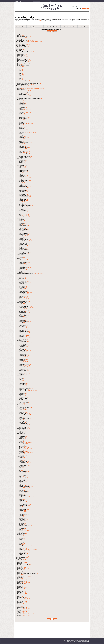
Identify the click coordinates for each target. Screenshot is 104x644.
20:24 (24, 403)
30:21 (37, 391)
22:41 (24, 155)
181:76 (28, 429)
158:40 (26, 601)
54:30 (27, 310)
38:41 (26, 374)
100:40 (30, 343)
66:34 (26, 368)
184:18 (23, 79)
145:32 (24, 560)
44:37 (26, 426)
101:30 (28, 451)
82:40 (28, 126)
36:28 (26, 222)
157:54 (25, 603)
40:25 (22, 125)
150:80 (24, 417)
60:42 (26, 320)
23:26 (25, 140)
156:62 (29, 61)
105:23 (29, 92)
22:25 (26, 337)
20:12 (24, 127)
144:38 (26, 594)
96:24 (27, 353)
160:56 (26, 562)
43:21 (28, 250)
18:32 (23, 224)
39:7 (22, 572)
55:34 (30, 350)
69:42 (28, 335)
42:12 (27, 354)
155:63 (29, 53)
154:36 (22, 604)
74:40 (29, 485)
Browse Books (52, 13)
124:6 (25, 524)
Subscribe (25, 13)
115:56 (32, 334)
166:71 (32, 85)
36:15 (28, 253)
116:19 (27, 153)
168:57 (30, 314)
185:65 (25, 584)
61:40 (26, 146)
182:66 (29, 576)
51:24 (25, 541)
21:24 (32, 388)
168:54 (27, 305)
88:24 (22, 470)
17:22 (27, 194)
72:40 (30, 415)
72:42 (25, 408)
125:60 (24, 108)
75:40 (24, 517)
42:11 (25, 174)
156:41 (32, 614)
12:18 (28, 495)
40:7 (24, 572)
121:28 (27, 86)
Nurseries (28, 44)
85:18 (26, 248)
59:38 (30, 306)
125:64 (27, 400)
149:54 (24, 289)
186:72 (23, 71)
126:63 (27, 527)
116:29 (28, 339)
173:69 (22, 615)
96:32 (24, 536)
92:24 (24, 114)
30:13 (24, 363)
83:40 (26, 116)
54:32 (26, 446)
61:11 (30, 310)
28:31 (25, 272)
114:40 (24, 295)
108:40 (25, 304)
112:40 (25, 136)
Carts (26, 43)
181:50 (25, 567)
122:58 (26, 327)
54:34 (25, 439)
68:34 (27, 140)
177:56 (23, 68)
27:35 (28, 282)
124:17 (30, 112)
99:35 (29, 322)
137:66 (25, 511)
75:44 (23, 39)
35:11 (23, 134)
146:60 (31, 419)
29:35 (31, 513)
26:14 (30, 240)
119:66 (30, 435)
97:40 (24, 316)
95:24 (30, 392)
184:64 (25, 600)
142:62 (28, 356)
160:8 (30, 81)
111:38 (34, 274)
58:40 (29, 469)
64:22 (29, 119)
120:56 (29, 267)
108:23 (26, 149)
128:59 (23, 545)
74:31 (24, 441)
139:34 (26, 598)
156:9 (24, 49)
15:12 (24, 348)
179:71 (39, 83)
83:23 (28, 509)
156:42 (25, 561)
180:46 (23, 78)
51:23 (29, 551)
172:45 (23, 580)
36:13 (27, 107)
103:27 (28, 313)
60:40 (26, 334)
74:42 (26, 330)
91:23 (25, 223)
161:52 (26, 571)
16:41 (23, 366)
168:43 (30, 40)
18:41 (26, 198)
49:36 (25, 523)
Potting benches (38, 42)
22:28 (25, 473)
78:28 (29, 132)
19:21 (26, 131)
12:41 (26, 129)
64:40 (26, 522)
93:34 (27, 542)
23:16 (32, 124)
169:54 (28, 608)
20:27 (25, 202)
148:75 (29, 158)
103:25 (29, 329)
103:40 (27, 352)
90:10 (28, 95)
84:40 (25, 238)
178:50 (26, 580)
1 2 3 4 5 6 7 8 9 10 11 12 (52, 31)
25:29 (26, 184)
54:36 (25, 361)
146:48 (22, 606)
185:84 (27, 422)
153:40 (25, 599)
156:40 (23, 73)
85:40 (25, 266)
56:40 (25, 237)
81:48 (24, 86)
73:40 (31, 156)
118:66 (29, 474)
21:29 (26, 103)
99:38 (26, 92)
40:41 (23, 483)
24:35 (23, 543)
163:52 (26, 577)
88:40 (26, 357)
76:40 (26, 366)
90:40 (27, 269)
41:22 (26, 488)
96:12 (28, 480)
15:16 (29, 124)
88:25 (25, 464)
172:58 (30, 106)
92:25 (24, 242)
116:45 (29, 550)
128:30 (22, 610)
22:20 (24, 110)
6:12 (27, 372)
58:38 (28, 294)
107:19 (28, 213)
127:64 (24, 410)
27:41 (31, 143)
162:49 (23, 74)
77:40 (29, 245)
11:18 (26, 124)
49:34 (30, 170)
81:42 (26, 548)
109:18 (39, 21)
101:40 (25, 122)
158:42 (25, 581)
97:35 (24, 185)
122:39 (28, 217)
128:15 (28, 465)
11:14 (32, 391)
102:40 (28, 324)
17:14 (25, 219)
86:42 (23, 460)
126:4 (23, 35)
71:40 (28, 315)
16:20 (23, 458)
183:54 (21, 579)
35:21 (30, 96)
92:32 (29, 148)
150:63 (25, 56)
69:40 (25, 335)
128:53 (36, 550)
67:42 (29, 424)
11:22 (26, 117)
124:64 (26, 358)
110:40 (27, 508)
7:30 (25, 252)
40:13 (26, 395)
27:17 (24, 488)
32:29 (27, 377)
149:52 (28, 290)
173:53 (23, 586)
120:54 (29, 421)
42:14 (27, 344)
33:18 (27, 130)
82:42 (29, 117)
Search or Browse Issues (38, 13)
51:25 (30, 178)
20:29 (27, 169)
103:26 (29, 338)
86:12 (29, 440)
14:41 (26, 216)
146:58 (28, 413)
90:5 (26, 38)
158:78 (27, 533)
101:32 (27, 443)
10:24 (24, 257)
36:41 (32, 503)
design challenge (40, 88)
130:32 (22, 611)
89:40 (27, 471)
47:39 (28, 47)
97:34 (28, 188)
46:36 (30, 110)
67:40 (28, 425)
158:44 (24, 570)
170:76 (25, 405)
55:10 (24, 116)
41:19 (31, 282)
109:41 (28, 261)
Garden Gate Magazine (27, 1)
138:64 (28, 410)
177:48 (24, 592)
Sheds (26, 557)
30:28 (29, 506)
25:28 (29, 198)
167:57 (24, 589)
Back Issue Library (37, 1)
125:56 (29, 243)
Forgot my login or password (84, 10)
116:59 (32, 550)
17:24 (22, 202)
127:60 (25, 411)
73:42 (26, 111)
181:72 (42, 98)
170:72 (28, 373)
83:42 (30, 197)
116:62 (29, 537)
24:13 (26, 228)
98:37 (28, 137)
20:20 (27, 236)
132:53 (24, 420)
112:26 (27, 145)
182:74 (23, 69)
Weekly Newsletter (46, 1)
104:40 (25, 105)
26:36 (26, 284)
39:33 (26, 247)
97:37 (26, 189)
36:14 (28, 371)
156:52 (25, 54)
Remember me (78, 8)
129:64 (28, 342)
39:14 (26, 132)
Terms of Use (45, 641)
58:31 (29, 301)
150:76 (25, 309)
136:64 (25, 93)
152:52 (26, 532)
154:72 (30, 463)
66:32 (28, 367)
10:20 (26, 386)
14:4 (30, 37)
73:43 (26, 552)
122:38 (30, 187)
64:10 (32, 526)
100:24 (23, 153)
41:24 (27, 475)
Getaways (27, 556)
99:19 (23, 484)
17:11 (25, 161)
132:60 (32, 324)
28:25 (26, 256)
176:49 (26, 576)
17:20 (22, 379)
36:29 (26, 265)
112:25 (25, 516)
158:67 (23, 82)
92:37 (26, 550)
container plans (33, 88)
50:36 (27, 519)
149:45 (25, 569)
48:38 (30, 195)
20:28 (25, 193)
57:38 (25, 115)
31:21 (27, 363)
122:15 (23, 529)
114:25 (32, 198)
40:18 (27, 350)
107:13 (24, 166)
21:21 (27, 252)
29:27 (24, 227)
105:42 (24, 144)
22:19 (27, 135)
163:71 (29, 62)
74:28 (27, 298)
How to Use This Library (81, 13)
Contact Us (21, 641)
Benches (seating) (30, 42)
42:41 (28, 390)
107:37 (27, 175)
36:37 (24, 276)
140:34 (23, 575)
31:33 (24, 221)
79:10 (29, 151)
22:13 (28, 281)
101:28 (26, 455)
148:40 (25, 587)
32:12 (29, 235)
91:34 (27, 347)
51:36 (23, 102)
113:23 (36, 132)
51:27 (29, 233)
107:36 (28, 211)
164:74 (23, 605)
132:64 (25, 323)
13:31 (23, 216)
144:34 (38, 274)
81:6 (26, 445)
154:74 (28, 362)
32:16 (22, 168)
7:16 (27, 171)
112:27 (27, 397)
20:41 (29, 402)
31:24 (24, 139)
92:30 (29, 332)
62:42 (29, 262)
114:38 (31, 292)
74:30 (25, 454)
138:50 (28, 63)
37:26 (24, 382)
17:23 (27, 199)
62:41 (29, 271)
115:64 (29, 366)
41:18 (28, 193)
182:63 (33, 40)
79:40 (27, 200)
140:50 (28, 59)
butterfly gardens (25, 88)
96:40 (27, 260)
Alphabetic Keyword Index (65, 13)
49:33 (27, 203)
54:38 (30, 180)
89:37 (25, 466)
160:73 (23, 64)
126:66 (27, 369)
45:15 (26, 279)
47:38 (23, 477)
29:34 (28, 513)
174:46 (23, 77)
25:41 (24, 120)
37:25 (25, 362)
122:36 (28, 212)
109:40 (26, 264)
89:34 (26, 182)
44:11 (29, 333)
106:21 (26, 177)
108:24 (24, 499)
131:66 (26, 412)
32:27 (25, 300)
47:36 (22, 464)
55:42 (26, 474)
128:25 (25, 164)
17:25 (23, 184)
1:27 (29, 391)
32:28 (27, 110)
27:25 (25, 432)
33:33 (26, 431)
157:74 (26, 58)
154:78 (24, 277)
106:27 (29, 214)
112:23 (30, 504)
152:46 (26, 591)
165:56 (25, 582)
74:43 (29, 216)
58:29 (28, 229)
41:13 (23, 507)
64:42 (29, 522)
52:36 (25, 531)
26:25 (26, 160)
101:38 (24, 101)
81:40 (29, 552)
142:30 (24, 564)
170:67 (27, 57)
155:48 (28, 569)
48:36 (25, 204)
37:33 (24, 183)
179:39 (21, 596)
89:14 (28, 514)
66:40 (27, 112)
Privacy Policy (33, 641)
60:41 (29, 319)
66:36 (27, 359)
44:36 (27, 270)
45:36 (27, 314)
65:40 (26, 518)
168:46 (23, 76)
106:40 (29, 91)
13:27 (23, 198)
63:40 (26, 490)
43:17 (24, 538)
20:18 (30, 241)
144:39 (27, 595)
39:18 (25, 168)
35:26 (29, 479)
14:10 (23, 548)
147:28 (22, 582)
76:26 (26, 287)
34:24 (27, 106)
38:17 (31, 387)
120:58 (29, 427)
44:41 (23, 141)
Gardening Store (55, 1)
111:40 (26, 512)
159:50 (28, 599)
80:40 (27, 383)
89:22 (23, 173)
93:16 (27, 328)
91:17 (25, 494)
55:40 (26, 393)
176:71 (32, 52)
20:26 (22, 193)
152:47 (29, 614)
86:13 (24, 443)
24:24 (30, 252)
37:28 (26, 286)
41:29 (26, 401)
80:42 (26, 385)
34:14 (28, 292)
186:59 (30, 565)
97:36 (26, 214)
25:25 (26, 479)
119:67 (28, 448)
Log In (85, 8)
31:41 (28, 325)
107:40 (27, 345)
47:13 (25, 163)
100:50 (29, 226)
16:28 (23, 468)
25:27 (24, 189)
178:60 (41, 274)
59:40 (32, 487)
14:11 (27, 553)
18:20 (35, 391)
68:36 (28, 531)
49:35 (27, 190)
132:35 (22, 614)
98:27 (25, 528)
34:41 (23, 232)
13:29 (23, 214)
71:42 (24, 298)
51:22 (23, 550)
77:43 (25, 540)
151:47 (24, 590)
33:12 (29, 256)
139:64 (30, 398)
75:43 (31, 193)
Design (27, 48)
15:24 (26, 396)
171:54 (23, 67)
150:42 (23, 566)
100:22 (29, 334)
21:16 (24, 378)
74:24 (31, 546)
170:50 (25, 585)
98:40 (27, 501)
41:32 (26, 311)
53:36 (26, 318)
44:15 (27, 231)
